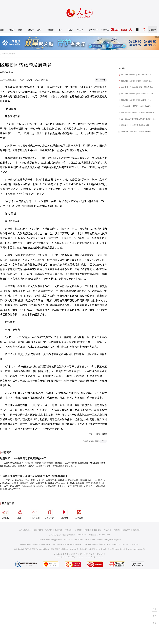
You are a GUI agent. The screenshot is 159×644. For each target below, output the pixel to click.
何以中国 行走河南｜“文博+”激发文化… (137, 81)
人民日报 (5, 513)
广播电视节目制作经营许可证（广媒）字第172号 (102, 544)
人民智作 (79, 513)
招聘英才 (59, 530)
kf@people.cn (57, 540)
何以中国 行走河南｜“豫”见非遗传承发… (137, 75)
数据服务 (98, 530)
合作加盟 (78, 530)
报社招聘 (49, 530)
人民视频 (64, 513)
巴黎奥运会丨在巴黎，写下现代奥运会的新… (139, 113)
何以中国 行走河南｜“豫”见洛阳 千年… (136, 100)
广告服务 (68, 530)
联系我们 (137, 530)
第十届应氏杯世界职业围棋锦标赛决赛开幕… (139, 119)
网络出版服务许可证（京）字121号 (93, 549)
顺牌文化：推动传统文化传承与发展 (135, 125)
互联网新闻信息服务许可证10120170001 (35, 544)
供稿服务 (88, 530)
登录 (154, 30)
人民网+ (20, 513)
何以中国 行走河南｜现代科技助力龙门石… (138, 94)
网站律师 (117, 530)
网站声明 (107, 530)
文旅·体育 (12, 54)
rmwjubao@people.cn (113, 540)
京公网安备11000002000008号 (133, 549)
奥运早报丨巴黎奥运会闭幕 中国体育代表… (138, 87)
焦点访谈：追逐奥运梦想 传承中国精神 (137, 132)
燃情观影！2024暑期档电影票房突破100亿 (23, 458)
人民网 (3, 54)
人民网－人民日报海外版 (37, 80)
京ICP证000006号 (114, 549)
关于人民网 (38, 530)
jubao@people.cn (104, 535)
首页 (2, 30)
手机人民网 (35, 513)
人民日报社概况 (25, 530)
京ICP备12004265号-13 (131, 544)
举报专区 (105, 30)
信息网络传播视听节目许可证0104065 (29, 549)
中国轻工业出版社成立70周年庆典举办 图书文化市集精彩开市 (34, 476)
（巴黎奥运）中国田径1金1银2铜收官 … (137, 106)
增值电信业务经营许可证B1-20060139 (66, 544)
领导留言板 (49, 513)
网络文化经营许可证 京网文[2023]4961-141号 (61, 549)
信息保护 (127, 530)
